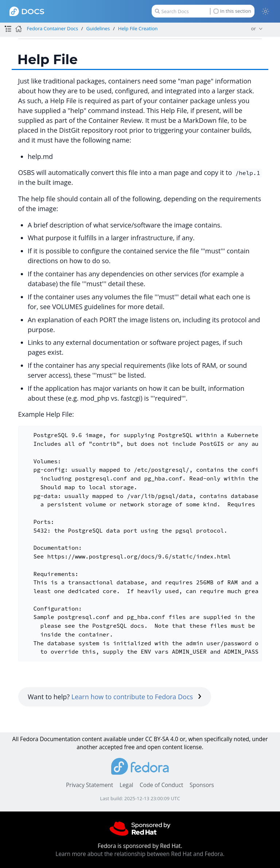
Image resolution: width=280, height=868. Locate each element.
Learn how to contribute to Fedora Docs (137, 697)
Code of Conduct (162, 785)
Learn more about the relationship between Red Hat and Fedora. (140, 854)
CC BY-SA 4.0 (162, 739)
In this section (232, 11)
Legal (126, 785)
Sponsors (202, 785)
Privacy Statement (90, 785)
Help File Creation (138, 28)
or (254, 28)
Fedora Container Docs (52, 28)
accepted (111, 747)
